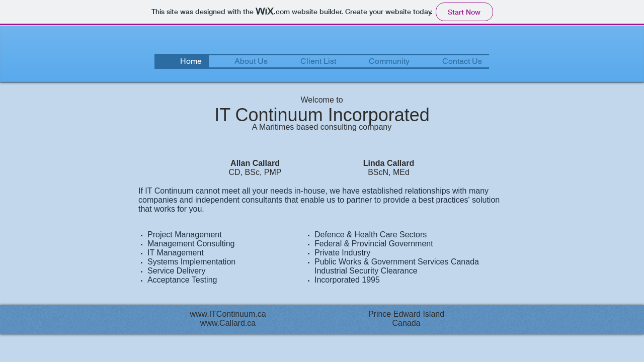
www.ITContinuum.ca (228, 314)
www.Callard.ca (228, 323)
